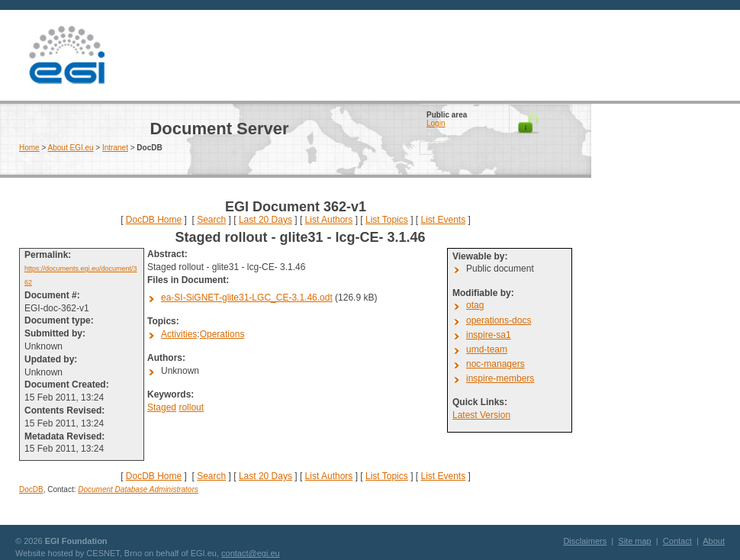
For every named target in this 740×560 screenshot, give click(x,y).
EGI (66, 55)
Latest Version (481, 415)
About (714, 541)
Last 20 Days (265, 220)
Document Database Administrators (138, 489)
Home (29, 148)
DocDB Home (154, 220)
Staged (162, 407)
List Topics (387, 220)
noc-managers (495, 364)
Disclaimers (585, 541)
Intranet (115, 148)
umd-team (487, 349)
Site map (634, 541)
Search (211, 220)
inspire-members (500, 378)
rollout (191, 407)
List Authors (329, 220)
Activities (179, 334)
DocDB (31, 489)
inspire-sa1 (489, 335)
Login (436, 123)
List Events (443, 220)
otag (475, 305)
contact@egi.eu (251, 553)
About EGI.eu (71, 148)
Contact (677, 541)
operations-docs (499, 320)
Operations (222, 334)
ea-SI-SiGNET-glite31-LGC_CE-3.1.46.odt (247, 298)
